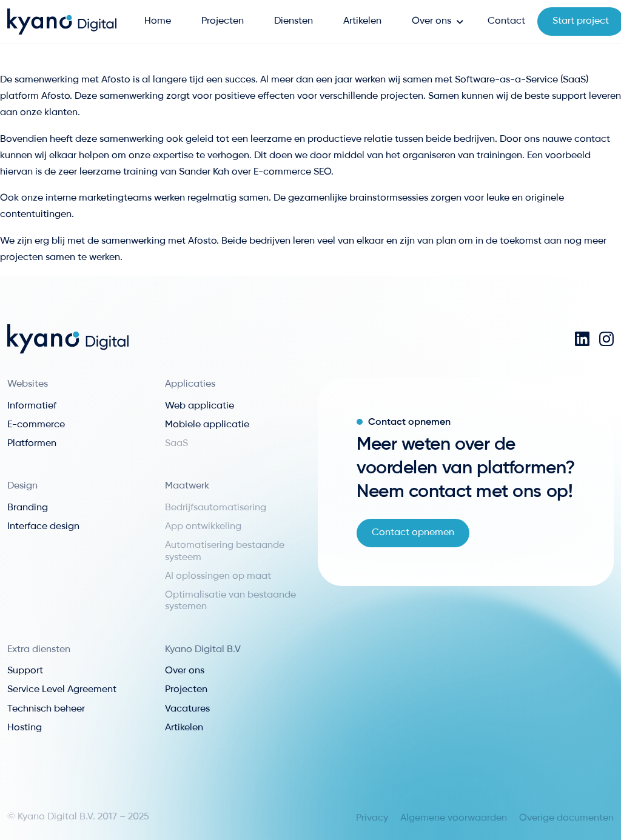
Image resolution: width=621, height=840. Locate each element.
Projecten (223, 21)
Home (158, 21)
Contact (506, 21)
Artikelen (362, 21)
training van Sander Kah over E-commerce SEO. (228, 172)
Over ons (431, 21)
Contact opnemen (413, 533)
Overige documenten (566, 818)
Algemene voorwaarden (454, 818)
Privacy (372, 818)
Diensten (294, 21)
